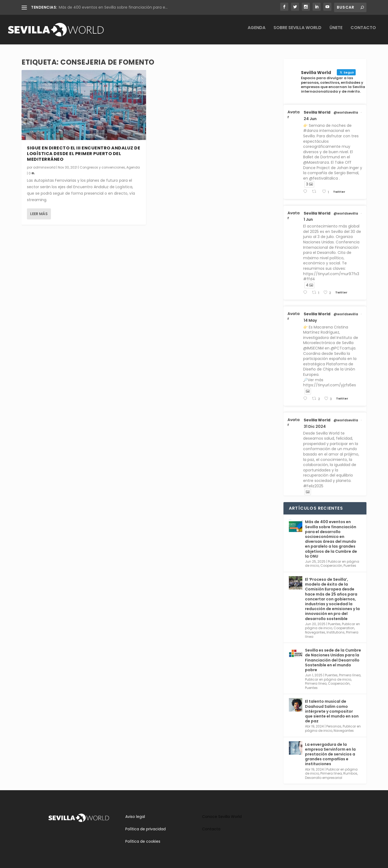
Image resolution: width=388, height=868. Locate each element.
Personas (334, 726)
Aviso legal (135, 817)
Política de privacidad (145, 829)
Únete (336, 32)
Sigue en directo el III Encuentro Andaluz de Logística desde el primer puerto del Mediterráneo (84, 154)
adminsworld (44, 167)
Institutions (336, 632)
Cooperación (331, 566)
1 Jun (308, 219)
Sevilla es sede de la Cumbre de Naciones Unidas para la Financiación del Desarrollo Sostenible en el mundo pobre (333, 660)
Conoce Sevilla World (222, 817)
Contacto (363, 32)
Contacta (211, 829)
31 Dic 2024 (315, 426)
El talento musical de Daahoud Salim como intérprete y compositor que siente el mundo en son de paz (332, 711)
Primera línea (350, 675)
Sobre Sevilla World (297, 32)
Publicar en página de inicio (328, 679)
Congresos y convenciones (102, 167)
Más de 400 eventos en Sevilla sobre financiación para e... (113, 7)
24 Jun (310, 119)
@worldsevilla (346, 113)
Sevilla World (317, 112)
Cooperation (344, 628)
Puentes (350, 566)
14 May (310, 320)
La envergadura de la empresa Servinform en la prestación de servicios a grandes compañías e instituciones (330, 754)
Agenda (257, 32)
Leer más (39, 214)
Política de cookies (143, 841)
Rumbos (350, 773)
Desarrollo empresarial (324, 778)
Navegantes (315, 632)
